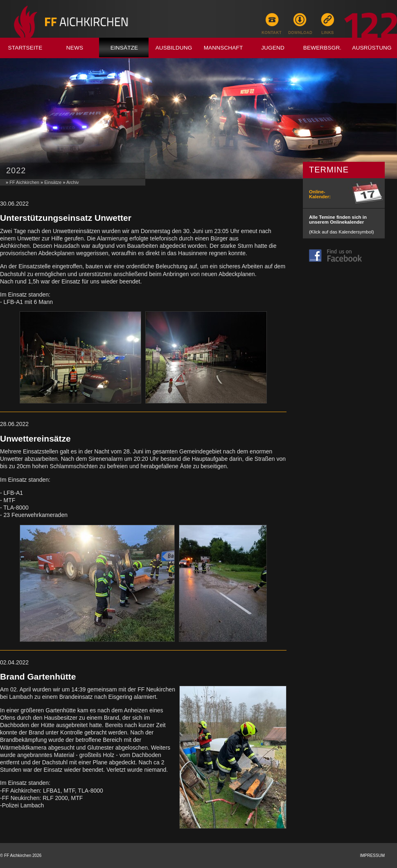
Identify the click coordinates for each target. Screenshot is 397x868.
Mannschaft (223, 48)
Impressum (372, 856)
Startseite (25, 48)
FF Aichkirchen (24, 182)
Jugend (273, 48)
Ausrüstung (372, 48)
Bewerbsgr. (322, 48)
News (75, 48)
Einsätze (124, 48)
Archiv (73, 182)
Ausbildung (174, 48)
